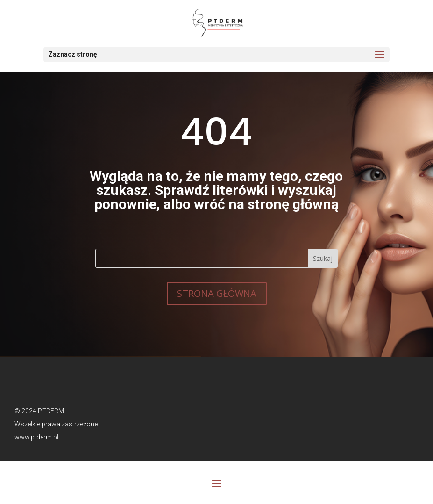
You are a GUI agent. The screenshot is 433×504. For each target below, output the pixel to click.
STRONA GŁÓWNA (217, 293)
